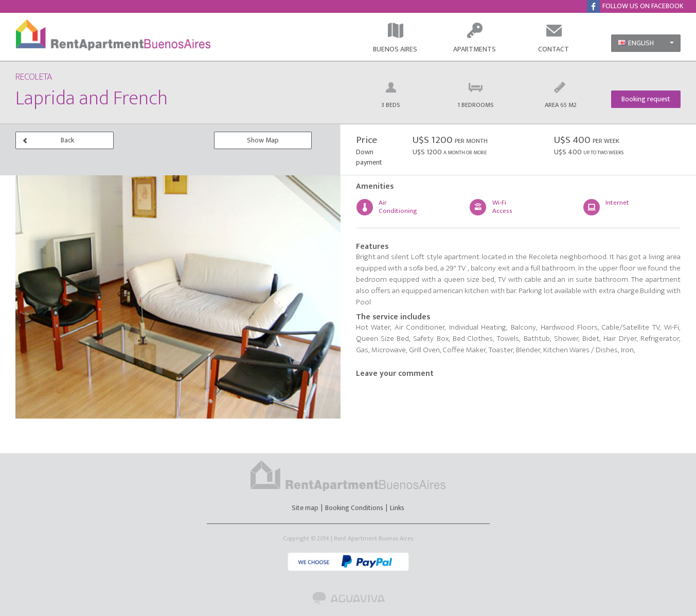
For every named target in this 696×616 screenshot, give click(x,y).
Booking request (646, 99)
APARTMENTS (475, 38)
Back (48, 140)
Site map (306, 508)
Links (397, 508)
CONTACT (554, 38)
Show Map (263, 140)
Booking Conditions (354, 508)
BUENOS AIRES (395, 38)
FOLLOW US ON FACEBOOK (639, 6)
